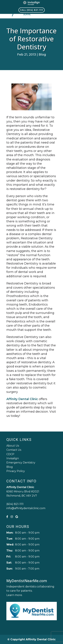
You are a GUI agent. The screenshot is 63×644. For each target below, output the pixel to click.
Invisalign (13, 458)
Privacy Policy (16, 471)
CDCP (10, 454)
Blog (42, 55)
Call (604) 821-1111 (32, 10)
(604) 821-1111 (15, 504)
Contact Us (14, 450)
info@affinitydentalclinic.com (26, 508)
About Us (13, 446)
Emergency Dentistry (21, 463)
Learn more (14, 595)
